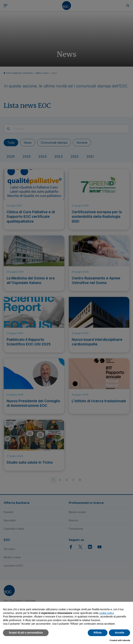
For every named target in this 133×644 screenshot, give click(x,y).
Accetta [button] (119, 633)
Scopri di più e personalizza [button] (26, 633)
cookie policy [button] (106, 613)
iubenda (126, 640)
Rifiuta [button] (98, 633)
